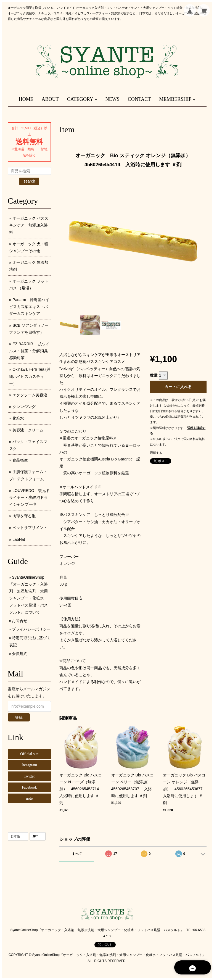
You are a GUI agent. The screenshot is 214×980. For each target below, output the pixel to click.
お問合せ (20, 621)
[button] (82, 99)
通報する (156, 453)
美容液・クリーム (28, 430)
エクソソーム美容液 (30, 395)
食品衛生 (20, 460)
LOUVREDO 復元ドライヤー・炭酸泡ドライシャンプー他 (29, 497)
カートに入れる (178, 387)
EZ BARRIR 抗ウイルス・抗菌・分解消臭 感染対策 (30, 351)
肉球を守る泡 (24, 516)
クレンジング (24, 407)
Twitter (29, 776)
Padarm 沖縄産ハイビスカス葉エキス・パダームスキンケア (29, 307)
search (29, 181)
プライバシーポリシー (31, 629)
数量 (154, 375)
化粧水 (18, 418)
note (29, 798)
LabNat (19, 539)
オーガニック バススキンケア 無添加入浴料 (29, 225)
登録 (19, 717)
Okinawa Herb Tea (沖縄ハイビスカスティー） (30, 376)
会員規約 (20, 654)
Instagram (29, 765)
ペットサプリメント (30, 528)
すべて (77, 854)
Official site (29, 754)
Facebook (29, 787)
